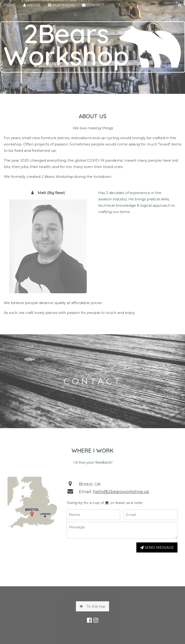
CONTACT (93, 5)
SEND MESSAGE (157, 547)
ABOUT (32, 5)
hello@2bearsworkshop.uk (121, 492)
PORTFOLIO (61, 5)
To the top (92, 606)
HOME (10, 5)
